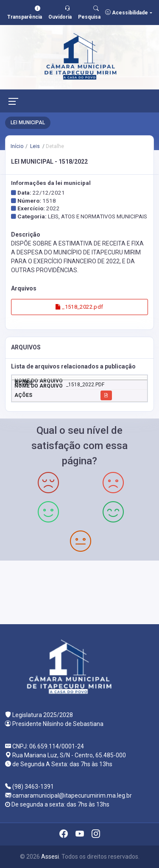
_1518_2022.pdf (79, 307)
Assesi (50, 857)
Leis (34, 146)
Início (17, 146)
